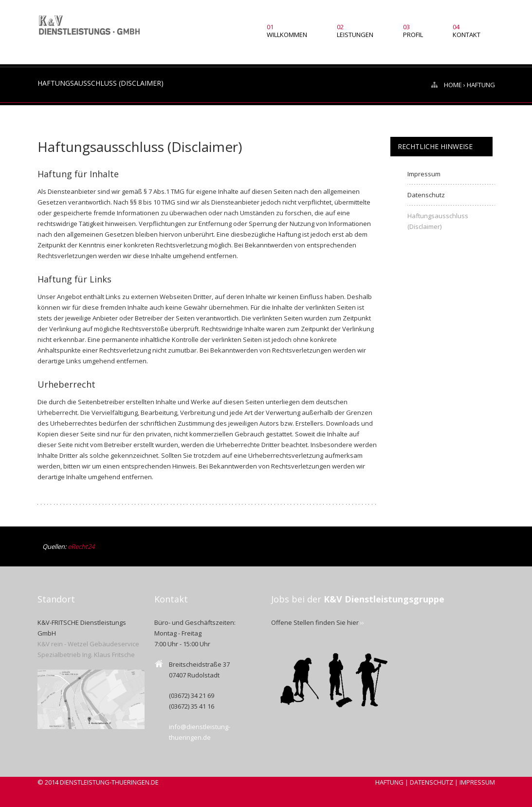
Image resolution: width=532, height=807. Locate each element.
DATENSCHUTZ (431, 782)
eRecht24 (81, 546)
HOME (453, 85)
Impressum (424, 174)
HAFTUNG (389, 782)
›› (362, 622)
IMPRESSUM (477, 782)
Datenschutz (426, 195)
